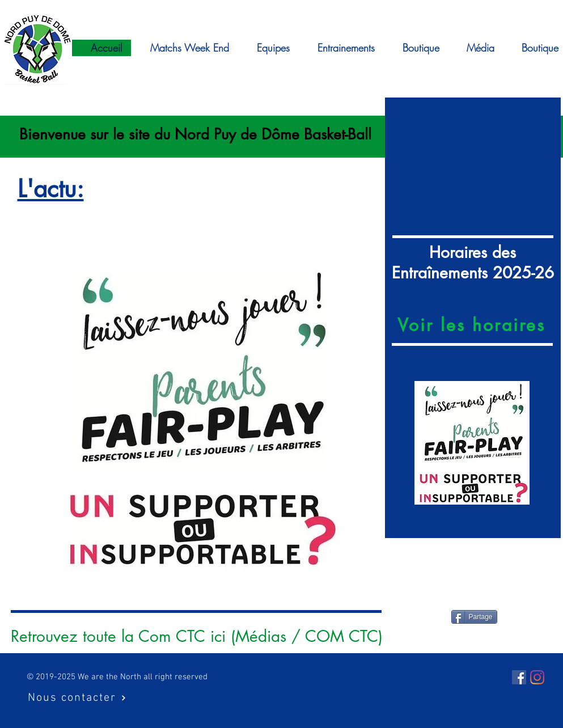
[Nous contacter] (77, 698)
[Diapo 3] (473, 519)
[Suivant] (551, 443)
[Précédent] (395, 443)
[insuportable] (195, 592)
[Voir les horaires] (473, 325)
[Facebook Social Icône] (519, 677)
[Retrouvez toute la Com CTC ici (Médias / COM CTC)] (197, 637)
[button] (475, 48)
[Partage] (474, 617)
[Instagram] (537, 677)
